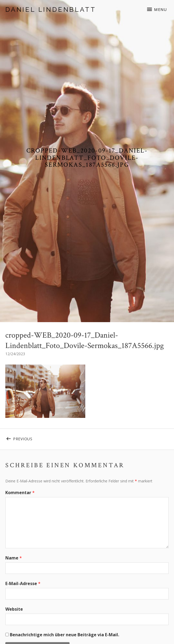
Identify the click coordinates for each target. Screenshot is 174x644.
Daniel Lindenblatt (51, 9)
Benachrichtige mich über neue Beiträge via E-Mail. (64, 635)
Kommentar (20, 493)
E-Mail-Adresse (23, 583)
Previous (50, 438)
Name (14, 558)
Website (14, 609)
